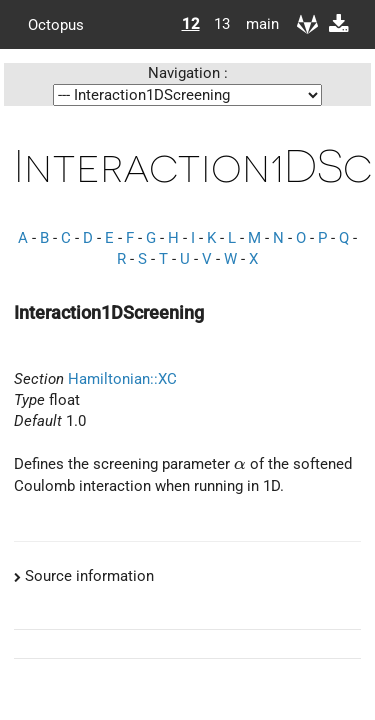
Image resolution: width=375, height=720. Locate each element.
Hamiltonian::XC (122, 379)
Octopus (56, 24)
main (255, 24)
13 (222, 24)
